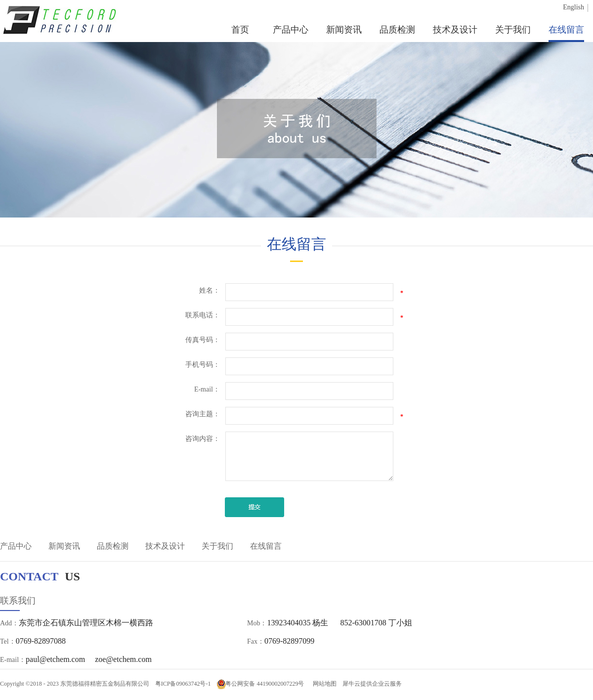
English (573, 7)
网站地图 (323, 684)
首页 (240, 30)
